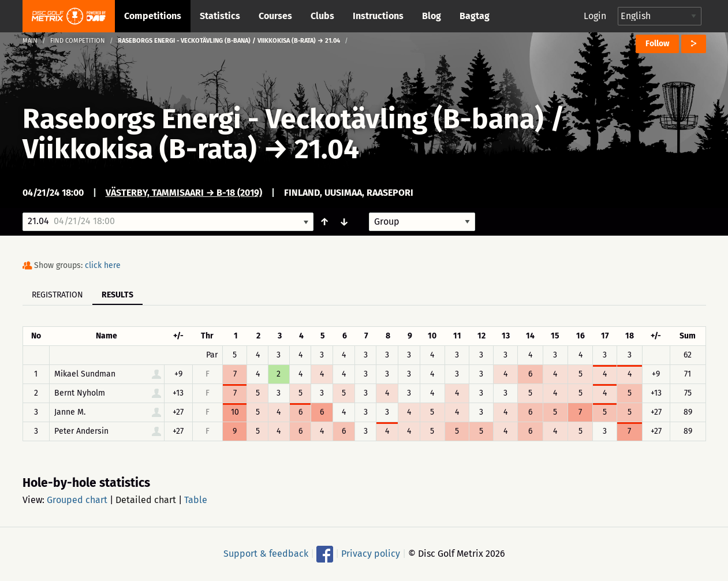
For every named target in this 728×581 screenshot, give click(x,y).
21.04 (327, 149)
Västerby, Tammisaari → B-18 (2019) (184, 193)
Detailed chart (146, 500)
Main (30, 41)
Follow (657, 44)
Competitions (153, 16)
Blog (432, 16)
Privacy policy (371, 554)
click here (103, 265)
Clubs (322, 16)
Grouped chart (77, 500)
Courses (275, 16)
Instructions (378, 16)
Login (595, 16)
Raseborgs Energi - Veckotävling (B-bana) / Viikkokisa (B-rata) (294, 134)
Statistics (220, 16)
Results (117, 295)
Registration (57, 295)
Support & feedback (266, 554)
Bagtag (475, 16)
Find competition (78, 41)
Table (196, 500)
